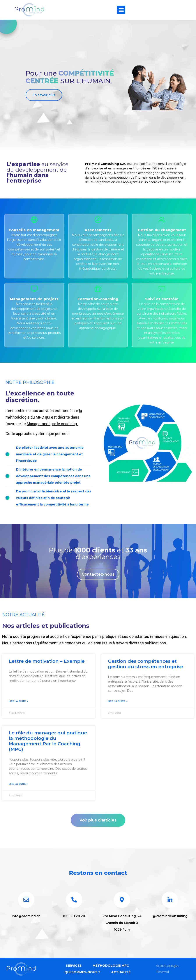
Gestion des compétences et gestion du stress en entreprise (146, 664)
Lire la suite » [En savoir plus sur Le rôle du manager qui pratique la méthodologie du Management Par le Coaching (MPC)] (18, 784)
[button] (121, 10)
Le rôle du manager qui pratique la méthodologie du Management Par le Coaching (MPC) (48, 741)
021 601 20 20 (74, 916)
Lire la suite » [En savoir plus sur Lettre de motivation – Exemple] (18, 701)
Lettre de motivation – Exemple (47, 661)
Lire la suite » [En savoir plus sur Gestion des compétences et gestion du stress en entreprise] (117, 701)
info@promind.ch (26, 916)
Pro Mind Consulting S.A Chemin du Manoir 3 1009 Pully (122, 923)
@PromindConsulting (170, 916)
